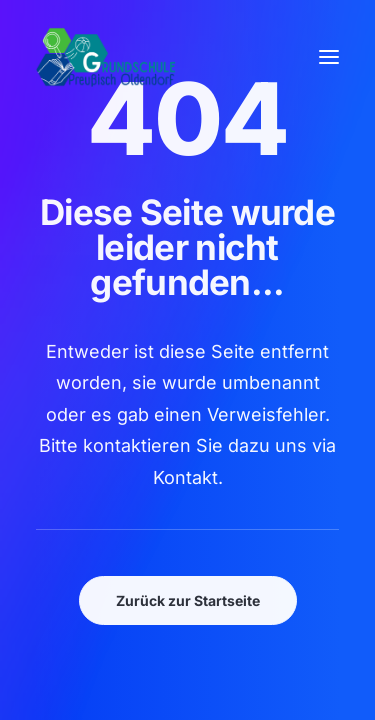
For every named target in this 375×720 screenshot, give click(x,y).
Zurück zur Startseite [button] (188, 600)
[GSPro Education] (106, 57)
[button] (329, 57)
